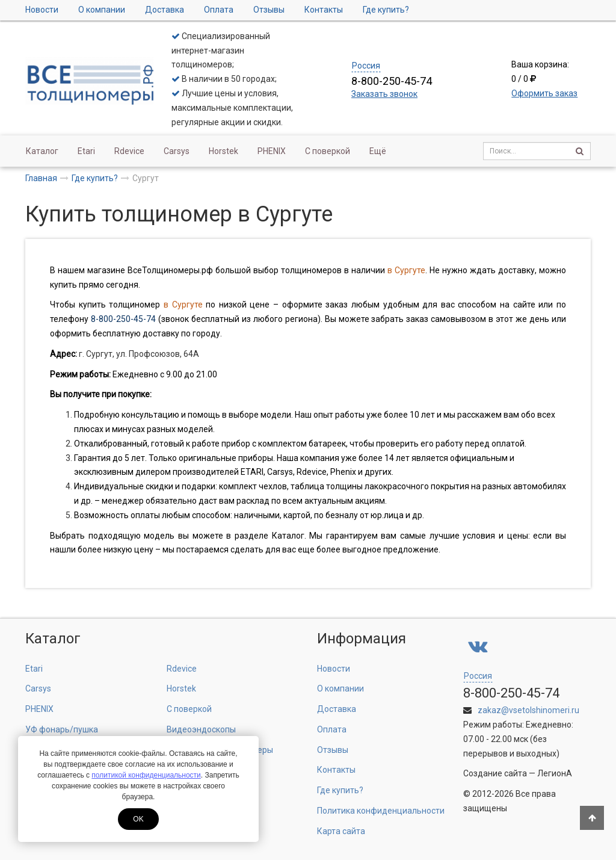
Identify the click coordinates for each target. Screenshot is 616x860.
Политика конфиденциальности (381, 811)
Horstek (223, 151)
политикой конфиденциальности (146, 775)
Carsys (177, 151)
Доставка (165, 10)
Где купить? (386, 10)
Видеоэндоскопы (201, 729)
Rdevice (129, 151)
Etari (86, 151)
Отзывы (269, 10)
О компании (102, 10)
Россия (366, 66)
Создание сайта (495, 773)
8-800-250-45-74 (123, 319)
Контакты (324, 10)
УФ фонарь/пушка (62, 729)
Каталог (42, 151)
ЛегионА (555, 773)
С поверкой (328, 151)
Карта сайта (341, 831)
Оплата (219, 10)
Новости (42, 10)
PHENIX (272, 151)
